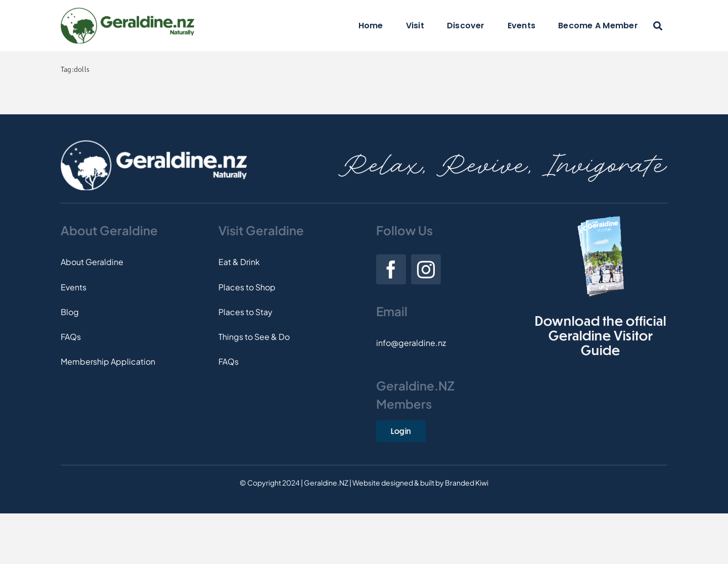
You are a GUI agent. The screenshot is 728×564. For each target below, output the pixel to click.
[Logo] (127, 11)
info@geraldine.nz (411, 343)
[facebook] (391, 269)
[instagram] (426, 269)
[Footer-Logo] (154, 144)
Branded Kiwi (467, 483)
